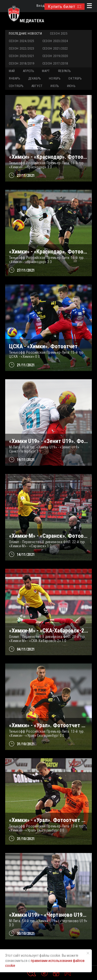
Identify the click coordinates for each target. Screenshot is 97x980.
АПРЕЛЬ (29, 71)
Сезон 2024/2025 (22, 41)
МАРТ (46, 71)
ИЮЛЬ (55, 86)
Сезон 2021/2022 (55, 49)
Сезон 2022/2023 (22, 49)
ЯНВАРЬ (14, 78)
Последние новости (25, 34)
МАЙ (12, 71)
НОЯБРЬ (55, 78)
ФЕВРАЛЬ (64, 71)
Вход (40, 6)
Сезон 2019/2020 (55, 56)
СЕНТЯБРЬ (16, 86)
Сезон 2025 (59, 34)
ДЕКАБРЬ (35, 78)
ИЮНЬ (71, 86)
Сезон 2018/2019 (22, 64)
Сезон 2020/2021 (22, 56)
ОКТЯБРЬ (75, 78)
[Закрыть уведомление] (88, 953)
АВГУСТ (37, 86)
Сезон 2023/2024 (55, 41)
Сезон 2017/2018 (55, 64)
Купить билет (65, 7)
